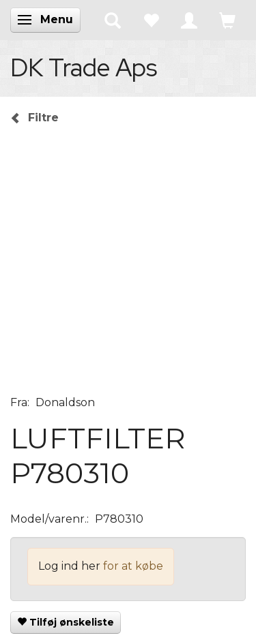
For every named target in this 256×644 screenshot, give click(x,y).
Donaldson (65, 402)
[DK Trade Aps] (84, 67)
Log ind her (69, 566)
